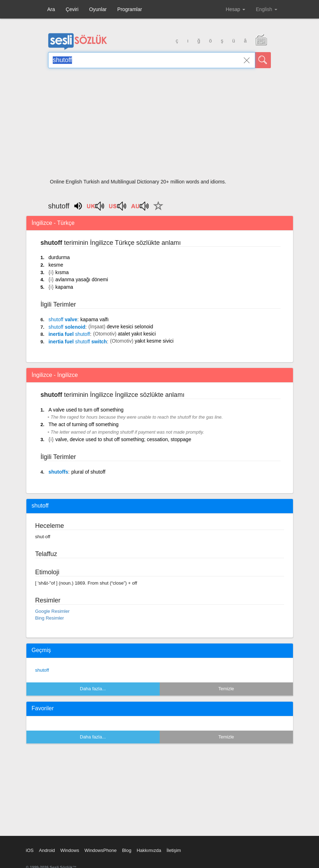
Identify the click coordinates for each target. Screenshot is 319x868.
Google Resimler (53, 611)
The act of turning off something (84, 424)
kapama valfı (95, 319)
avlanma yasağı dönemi (82, 279)
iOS (30, 850)
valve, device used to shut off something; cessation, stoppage (123, 439)
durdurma (59, 257)
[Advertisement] (159, 126)
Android (47, 850)
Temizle (226, 689)
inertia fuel (69, 334)
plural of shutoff (88, 472)
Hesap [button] (235, 9)
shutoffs (58, 472)
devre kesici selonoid (130, 327)
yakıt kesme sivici (154, 341)
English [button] (267, 9)
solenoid (67, 327)
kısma (62, 272)
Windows (70, 850)
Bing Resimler (50, 618)
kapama (64, 287)
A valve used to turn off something (86, 410)
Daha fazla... (93, 689)
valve (63, 319)
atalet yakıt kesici (137, 334)
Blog (127, 850)
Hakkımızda (149, 850)
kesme (56, 265)
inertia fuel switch (78, 342)
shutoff (42, 670)
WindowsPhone (101, 850)
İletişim (174, 850)
